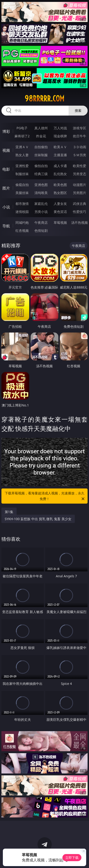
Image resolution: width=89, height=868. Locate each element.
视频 (6, 150)
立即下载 (72, 857)
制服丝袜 (22, 174)
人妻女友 (60, 204)
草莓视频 (60, 222)
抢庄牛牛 (80, 136)
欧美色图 (60, 185)
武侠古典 (80, 204)
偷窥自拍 (22, 185)
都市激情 (22, 204)
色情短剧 (41, 231)
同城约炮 (22, 222)
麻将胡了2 (22, 136)
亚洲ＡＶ (22, 147)
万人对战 (60, 128)
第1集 (9, 512)
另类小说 (41, 212)
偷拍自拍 (41, 166)
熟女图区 (60, 193)
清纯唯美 (41, 193)
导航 (6, 226)
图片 (6, 188)
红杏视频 (22, 231)
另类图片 (80, 193)
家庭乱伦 (41, 204)
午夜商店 (41, 222)
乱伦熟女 (60, 174)
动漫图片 (80, 185)
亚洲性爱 (22, 166)
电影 (6, 169)
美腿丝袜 (22, 193)
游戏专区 (80, 128)
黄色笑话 (60, 212)
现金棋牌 (60, 136)
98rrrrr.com (44, 99)
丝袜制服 (41, 155)
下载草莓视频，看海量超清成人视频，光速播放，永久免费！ (45, 496)
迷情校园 (22, 212)
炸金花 (41, 136)
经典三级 (41, 174)
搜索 (78, 110)
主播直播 (60, 155)
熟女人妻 (22, 155)
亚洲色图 (41, 185)
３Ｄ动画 (80, 147)
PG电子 (22, 128)
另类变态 (80, 174)
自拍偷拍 (41, 147)
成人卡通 (60, 166)
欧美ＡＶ (60, 147)
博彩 (6, 131)
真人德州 (41, 128)
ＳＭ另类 (80, 155)
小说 (6, 207)
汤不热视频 (80, 222)
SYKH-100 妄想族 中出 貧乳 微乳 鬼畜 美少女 (38, 519)
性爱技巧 (80, 212)
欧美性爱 (80, 166)
